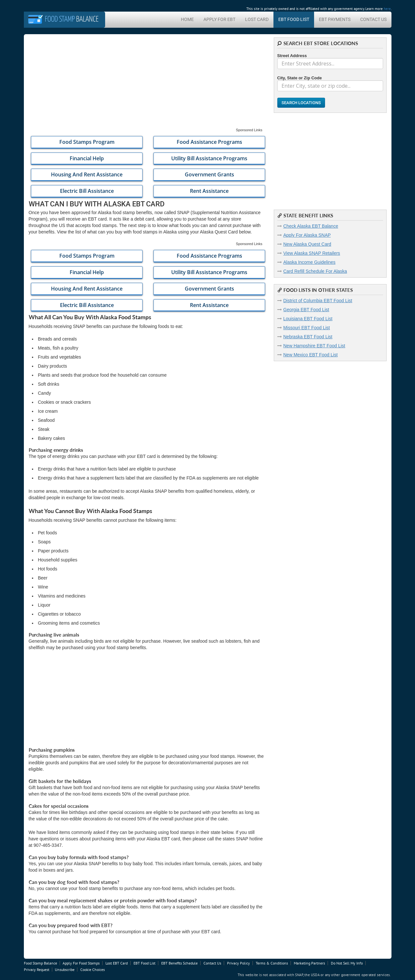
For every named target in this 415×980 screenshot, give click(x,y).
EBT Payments (335, 19)
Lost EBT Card (117, 963)
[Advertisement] (146, 83)
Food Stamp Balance (40, 963)
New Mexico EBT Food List (311, 355)
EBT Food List (294, 19)
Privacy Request (37, 970)
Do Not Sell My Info (347, 963)
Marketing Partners (309, 963)
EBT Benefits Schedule (179, 963)
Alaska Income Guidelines (310, 262)
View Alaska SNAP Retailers (312, 253)
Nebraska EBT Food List (308, 337)
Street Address (292, 56)
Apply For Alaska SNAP (307, 235)
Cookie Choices (93, 970)
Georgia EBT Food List (306, 310)
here (387, 9)
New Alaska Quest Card (307, 244)
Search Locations (301, 103)
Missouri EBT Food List (307, 328)
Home (187, 19)
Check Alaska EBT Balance (311, 226)
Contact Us (373, 19)
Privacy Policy (238, 963)
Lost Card (257, 19)
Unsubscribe (65, 970)
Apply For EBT (219, 19)
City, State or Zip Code (300, 78)
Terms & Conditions (272, 963)
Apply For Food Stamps (81, 963)
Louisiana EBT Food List (308, 319)
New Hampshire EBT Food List (314, 346)
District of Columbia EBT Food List (318, 301)
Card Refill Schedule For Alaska (315, 271)
